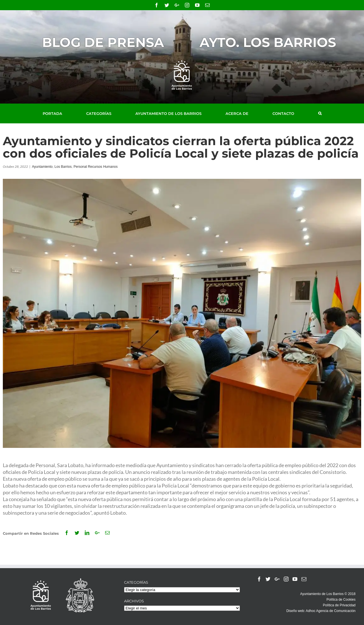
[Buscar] (320, 113)
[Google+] (277, 579)
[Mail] (304, 579)
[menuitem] (59, 113)
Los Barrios (63, 167)
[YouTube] (295, 579)
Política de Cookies (341, 600)
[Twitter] (268, 579)
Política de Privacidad (339, 605)
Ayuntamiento (42, 167)
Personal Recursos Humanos (96, 167)
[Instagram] (286, 579)
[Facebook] (259, 579)
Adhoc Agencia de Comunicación (331, 611)
